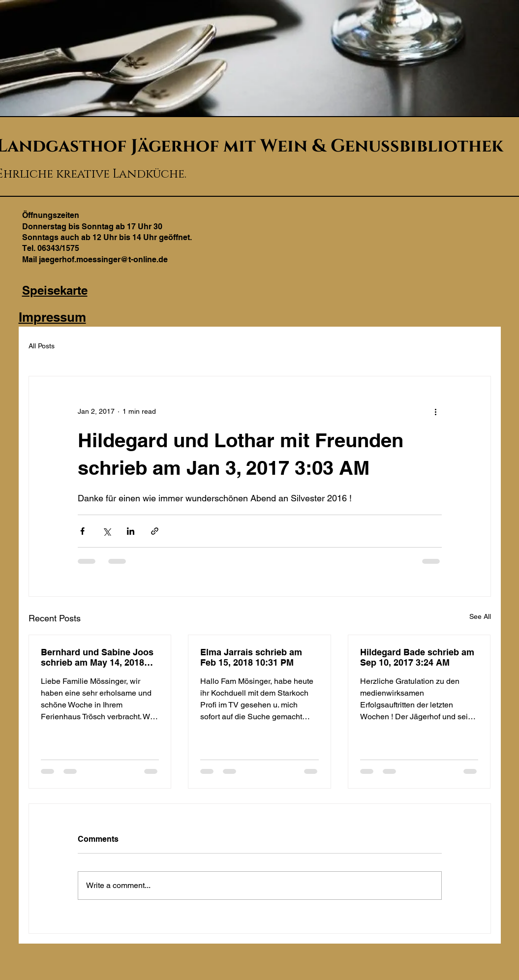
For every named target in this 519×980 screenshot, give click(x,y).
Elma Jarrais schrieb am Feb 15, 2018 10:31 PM (251, 657)
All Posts (42, 346)
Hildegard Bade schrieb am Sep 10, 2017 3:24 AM (417, 657)
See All (480, 616)
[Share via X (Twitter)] (107, 531)
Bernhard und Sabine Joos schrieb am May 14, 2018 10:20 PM (97, 657)
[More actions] (436, 412)
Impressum (52, 317)
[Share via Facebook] (82, 531)
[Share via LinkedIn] (131, 531)
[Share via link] (155, 531)
